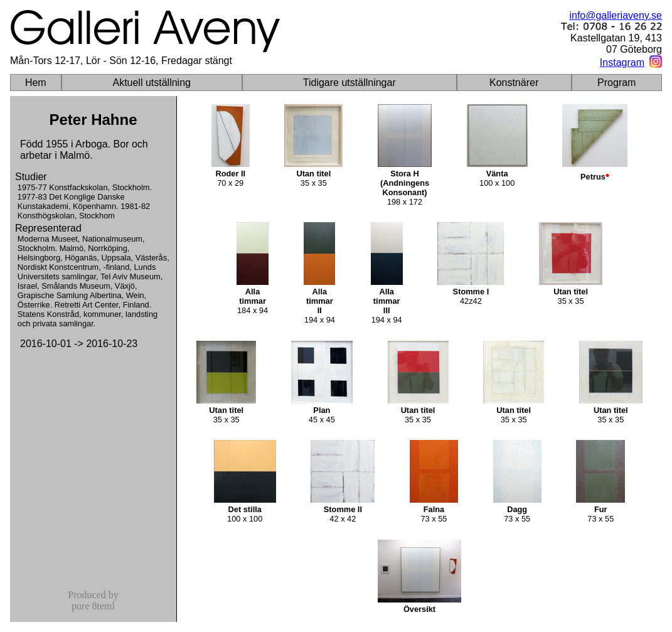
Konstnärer (514, 83)
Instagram (622, 62)
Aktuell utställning (152, 83)
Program (616, 83)
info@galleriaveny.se (616, 15)
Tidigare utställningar (349, 83)
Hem (36, 83)
